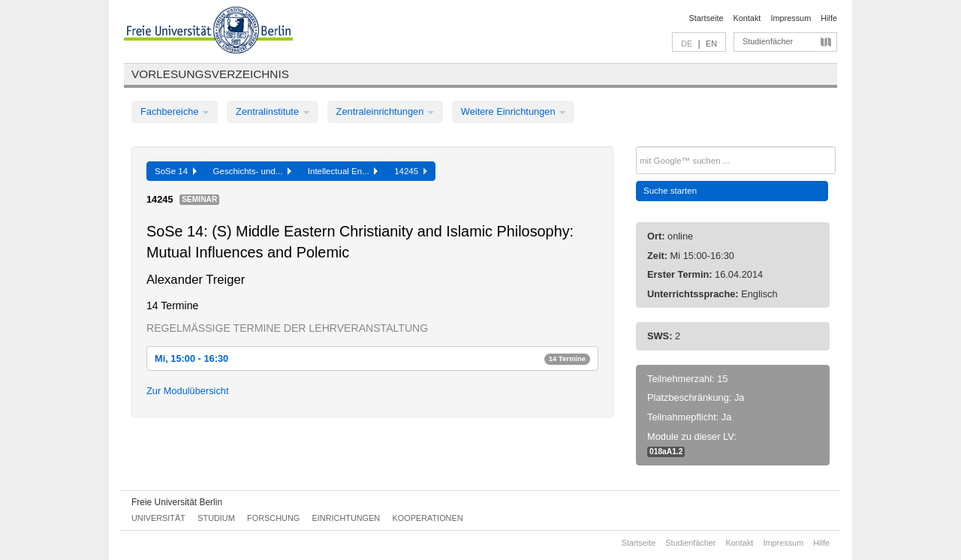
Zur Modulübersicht (188, 391)
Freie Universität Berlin (177, 502)
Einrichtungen (346, 518)
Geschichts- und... (252, 171)
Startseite (706, 18)
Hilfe (829, 18)
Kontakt (747, 18)
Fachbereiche (175, 111)
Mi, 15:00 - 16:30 (372, 358)
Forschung (273, 518)
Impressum (791, 18)
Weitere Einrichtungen (513, 111)
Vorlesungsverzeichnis (210, 74)
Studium (216, 518)
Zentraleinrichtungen (385, 111)
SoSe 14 (176, 171)
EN (711, 44)
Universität (158, 518)
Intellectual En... (343, 171)
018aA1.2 (666, 452)
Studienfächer (768, 41)
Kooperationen (428, 518)
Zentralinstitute (273, 111)
